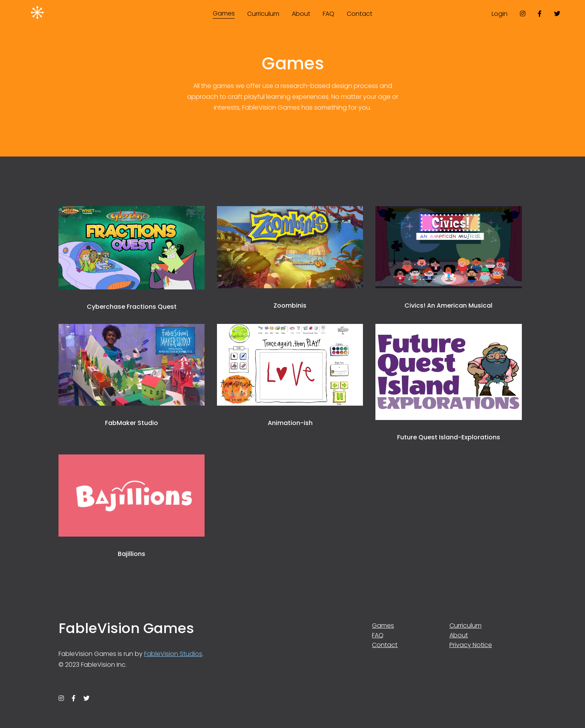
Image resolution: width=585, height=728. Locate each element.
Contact (360, 14)
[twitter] (557, 14)
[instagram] (523, 14)
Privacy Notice (471, 645)
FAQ (329, 14)
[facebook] (540, 14)
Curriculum (263, 14)
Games (224, 13)
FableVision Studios (173, 654)
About (301, 14)
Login (500, 14)
